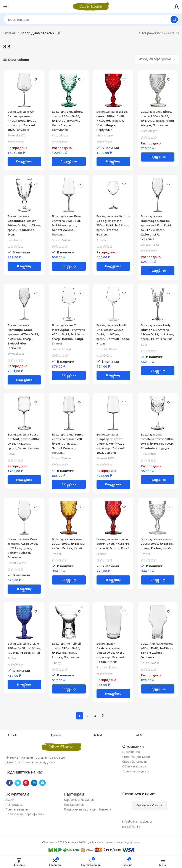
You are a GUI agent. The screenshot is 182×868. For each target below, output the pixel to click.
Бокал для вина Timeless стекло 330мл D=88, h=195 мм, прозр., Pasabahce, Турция (157, 445)
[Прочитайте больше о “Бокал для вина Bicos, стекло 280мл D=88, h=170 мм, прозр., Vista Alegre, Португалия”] (158, 162)
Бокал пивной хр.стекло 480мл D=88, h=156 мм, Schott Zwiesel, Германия (154, 656)
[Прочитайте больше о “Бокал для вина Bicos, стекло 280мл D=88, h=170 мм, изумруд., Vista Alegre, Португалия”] (69, 162)
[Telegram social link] (42, 784)
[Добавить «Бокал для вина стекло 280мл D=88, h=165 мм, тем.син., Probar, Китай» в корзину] (24, 692)
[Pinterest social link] (26, 784)
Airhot (98, 736)
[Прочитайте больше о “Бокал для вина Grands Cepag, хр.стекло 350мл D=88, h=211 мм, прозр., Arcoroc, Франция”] (114, 272)
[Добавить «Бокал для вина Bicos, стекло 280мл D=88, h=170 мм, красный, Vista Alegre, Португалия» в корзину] (114, 162)
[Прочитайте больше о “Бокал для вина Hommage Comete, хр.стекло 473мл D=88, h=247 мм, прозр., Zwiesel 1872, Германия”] (158, 272)
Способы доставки (136, 758)
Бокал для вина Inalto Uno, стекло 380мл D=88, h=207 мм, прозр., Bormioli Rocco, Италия (112, 336)
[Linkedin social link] (34, 784)
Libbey (56, 666)
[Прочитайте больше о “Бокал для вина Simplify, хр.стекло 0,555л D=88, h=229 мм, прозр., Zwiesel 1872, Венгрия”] (114, 487)
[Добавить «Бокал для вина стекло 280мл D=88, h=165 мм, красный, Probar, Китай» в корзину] (114, 587)
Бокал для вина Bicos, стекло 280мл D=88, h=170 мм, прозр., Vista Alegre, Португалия (157, 121)
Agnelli (12, 736)
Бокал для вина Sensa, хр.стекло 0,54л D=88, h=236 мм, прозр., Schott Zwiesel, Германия (66, 445)
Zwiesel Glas (15, 355)
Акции (10, 801)
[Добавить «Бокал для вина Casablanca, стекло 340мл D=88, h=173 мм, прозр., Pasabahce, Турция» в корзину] (24, 267)
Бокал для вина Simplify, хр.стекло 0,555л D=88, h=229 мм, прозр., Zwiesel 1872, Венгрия (112, 445)
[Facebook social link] (10, 784)
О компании (131, 753)
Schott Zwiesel (62, 241)
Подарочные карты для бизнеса (87, 810)
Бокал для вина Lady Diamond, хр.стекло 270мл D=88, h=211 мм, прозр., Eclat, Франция (158, 336)
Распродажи (14, 805)
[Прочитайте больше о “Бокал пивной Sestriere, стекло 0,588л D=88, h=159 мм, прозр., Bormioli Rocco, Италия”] (114, 697)
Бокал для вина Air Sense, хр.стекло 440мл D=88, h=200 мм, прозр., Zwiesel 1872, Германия (22, 121)
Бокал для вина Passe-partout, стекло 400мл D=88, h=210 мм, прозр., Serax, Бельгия (22, 445)
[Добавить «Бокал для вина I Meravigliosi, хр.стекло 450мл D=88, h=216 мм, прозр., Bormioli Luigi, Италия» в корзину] (69, 381)
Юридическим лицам (79, 801)
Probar (56, 561)
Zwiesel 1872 (16, 136)
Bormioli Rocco (107, 350)
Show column (19, 60)
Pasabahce (14, 241)
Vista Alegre (60, 136)
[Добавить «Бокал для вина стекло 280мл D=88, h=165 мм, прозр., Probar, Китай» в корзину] (158, 587)
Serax (10, 460)
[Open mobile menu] (5, 6)
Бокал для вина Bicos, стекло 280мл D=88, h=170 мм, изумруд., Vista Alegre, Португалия (67, 121)
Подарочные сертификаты (25, 815)
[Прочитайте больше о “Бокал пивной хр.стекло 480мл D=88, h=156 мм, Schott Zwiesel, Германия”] (158, 697)
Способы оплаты (135, 763)
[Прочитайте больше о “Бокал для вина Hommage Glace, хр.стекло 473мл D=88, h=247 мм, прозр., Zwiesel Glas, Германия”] (24, 381)
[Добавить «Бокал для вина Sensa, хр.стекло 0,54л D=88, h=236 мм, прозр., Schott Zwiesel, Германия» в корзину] (69, 487)
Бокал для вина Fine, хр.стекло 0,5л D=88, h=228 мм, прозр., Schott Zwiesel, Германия (68, 226)
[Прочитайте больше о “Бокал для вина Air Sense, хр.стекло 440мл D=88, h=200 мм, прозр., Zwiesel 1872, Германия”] (24, 162)
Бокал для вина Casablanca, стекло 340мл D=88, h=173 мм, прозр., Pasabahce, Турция (22, 226)
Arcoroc (102, 245)
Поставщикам (74, 805)
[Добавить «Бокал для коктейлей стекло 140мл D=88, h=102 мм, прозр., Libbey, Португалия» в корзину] (69, 692)
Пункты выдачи (17, 810)
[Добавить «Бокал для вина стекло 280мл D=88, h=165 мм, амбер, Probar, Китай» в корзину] (69, 587)
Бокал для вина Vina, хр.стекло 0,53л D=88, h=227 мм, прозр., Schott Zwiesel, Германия (23, 550)
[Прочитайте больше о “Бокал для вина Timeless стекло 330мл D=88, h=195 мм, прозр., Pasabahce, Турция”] (158, 487)
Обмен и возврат (135, 767)
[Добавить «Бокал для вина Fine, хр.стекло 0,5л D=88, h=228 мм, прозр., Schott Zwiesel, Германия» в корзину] (69, 267)
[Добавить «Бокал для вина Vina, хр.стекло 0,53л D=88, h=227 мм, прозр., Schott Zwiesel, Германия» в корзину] (24, 592)
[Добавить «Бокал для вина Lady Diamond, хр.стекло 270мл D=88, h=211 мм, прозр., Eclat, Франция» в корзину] (158, 377)
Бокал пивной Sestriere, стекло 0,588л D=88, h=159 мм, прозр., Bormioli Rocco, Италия (112, 656)
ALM (139, 736)
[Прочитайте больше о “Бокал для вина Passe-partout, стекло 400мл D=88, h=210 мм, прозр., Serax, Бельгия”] (24, 487)
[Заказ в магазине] (157, 59)
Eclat (145, 350)
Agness (56, 736)
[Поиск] (91, 19)
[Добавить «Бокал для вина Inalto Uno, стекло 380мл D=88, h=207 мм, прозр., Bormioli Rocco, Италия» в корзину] (114, 377)
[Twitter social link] (18, 784)
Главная (10, 33)
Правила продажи (135, 772)
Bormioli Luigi (61, 355)
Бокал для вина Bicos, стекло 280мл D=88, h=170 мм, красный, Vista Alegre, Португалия (112, 121)
